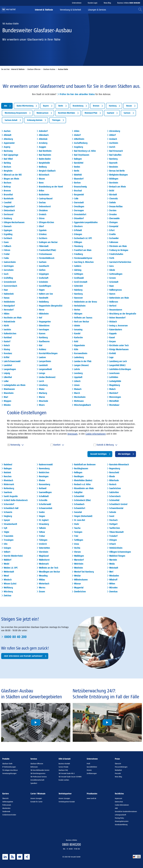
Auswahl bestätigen (98, 454)
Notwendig (15, 445)
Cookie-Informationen (96, 434)
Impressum (72, 434)
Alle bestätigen (124, 454)
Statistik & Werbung (105, 445)
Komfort (57, 445)
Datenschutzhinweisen (17, 437)
